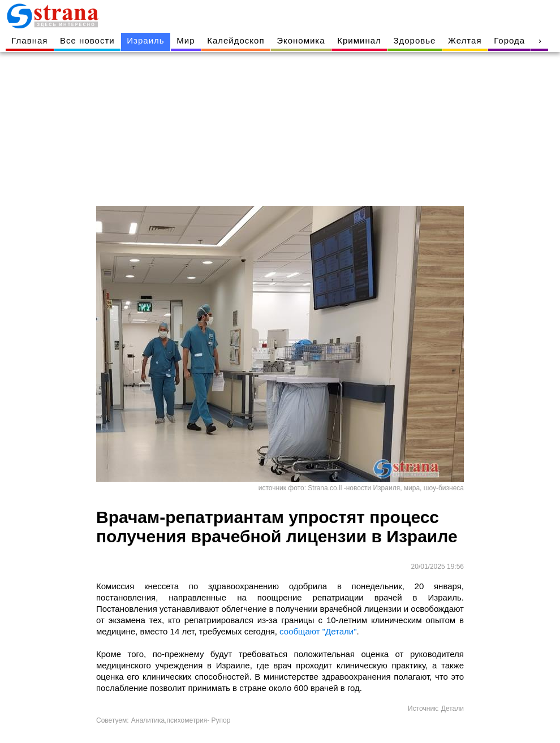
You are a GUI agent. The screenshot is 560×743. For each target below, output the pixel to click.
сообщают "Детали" (317, 631)
